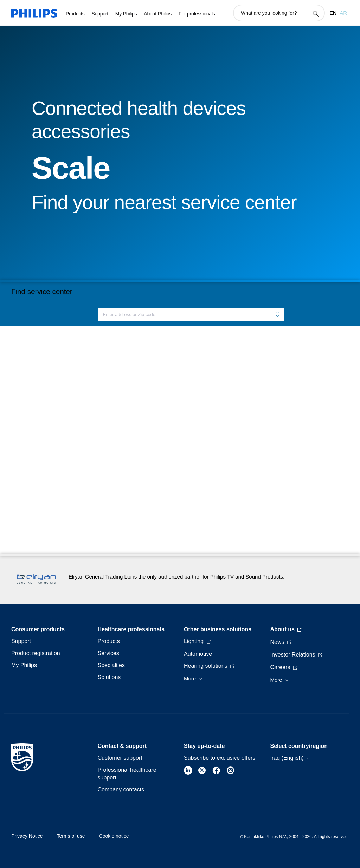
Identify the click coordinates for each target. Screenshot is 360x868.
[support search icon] (315, 13)
